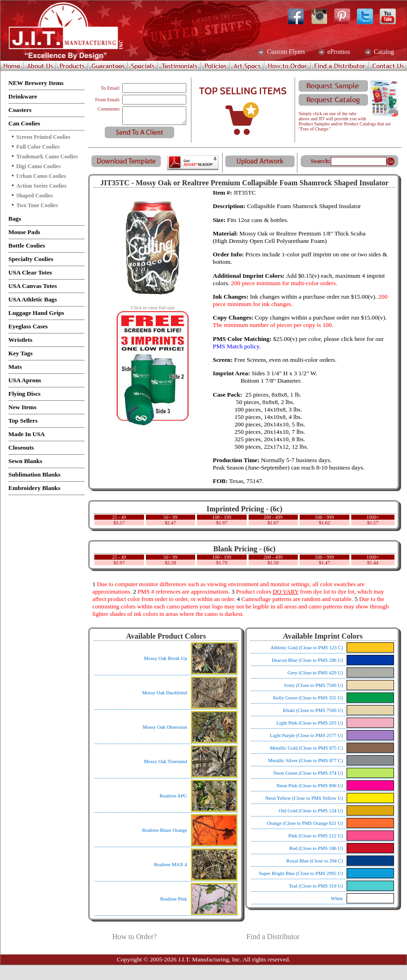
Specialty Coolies (31, 259)
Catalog (383, 52)
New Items (22, 407)
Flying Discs (24, 394)
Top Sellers (23, 421)
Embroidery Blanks (34, 488)
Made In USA (27, 434)
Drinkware (23, 96)
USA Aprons (25, 380)
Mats (15, 367)
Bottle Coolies (27, 245)
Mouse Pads (24, 232)
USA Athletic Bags (33, 299)
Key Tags (20, 353)
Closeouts (21, 448)
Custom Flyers (285, 52)
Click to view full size (153, 306)
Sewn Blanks (25, 461)
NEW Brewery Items (36, 83)
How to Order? (134, 937)
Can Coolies (24, 123)
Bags (15, 219)
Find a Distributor (273, 937)
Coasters (20, 110)
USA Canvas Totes (33, 286)
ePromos (338, 52)
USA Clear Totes (30, 272)
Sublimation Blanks (34, 474)
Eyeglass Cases (28, 326)
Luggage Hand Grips (36, 313)
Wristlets (20, 340)
